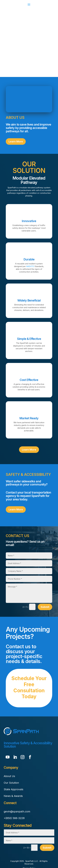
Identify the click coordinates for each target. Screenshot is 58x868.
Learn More (16, 141)
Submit (45, 607)
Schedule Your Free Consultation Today (29, 687)
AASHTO (30, 266)
